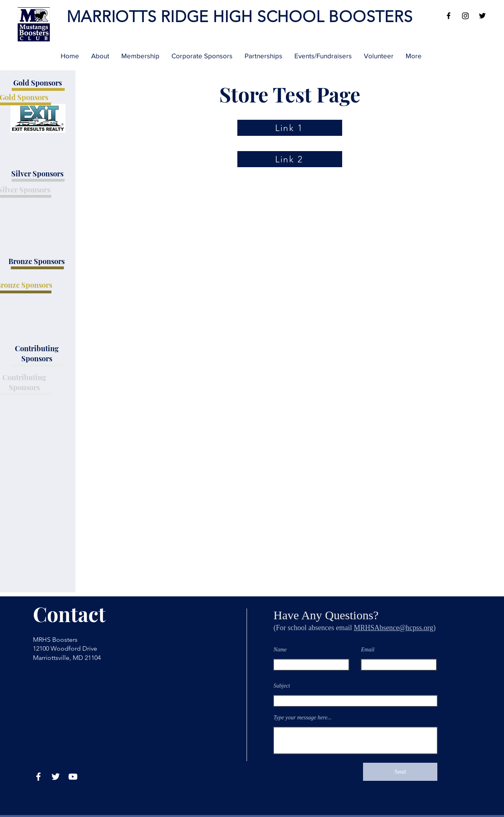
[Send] (400, 772)
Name (280, 650)
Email (368, 650)
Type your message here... (303, 718)
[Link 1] (290, 128)
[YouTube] (73, 777)
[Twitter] (482, 16)
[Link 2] (290, 159)
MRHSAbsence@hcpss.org (394, 628)
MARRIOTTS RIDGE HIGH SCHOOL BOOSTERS (240, 17)
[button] (100, 56)
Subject (282, 686)
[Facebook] (449, 16)
